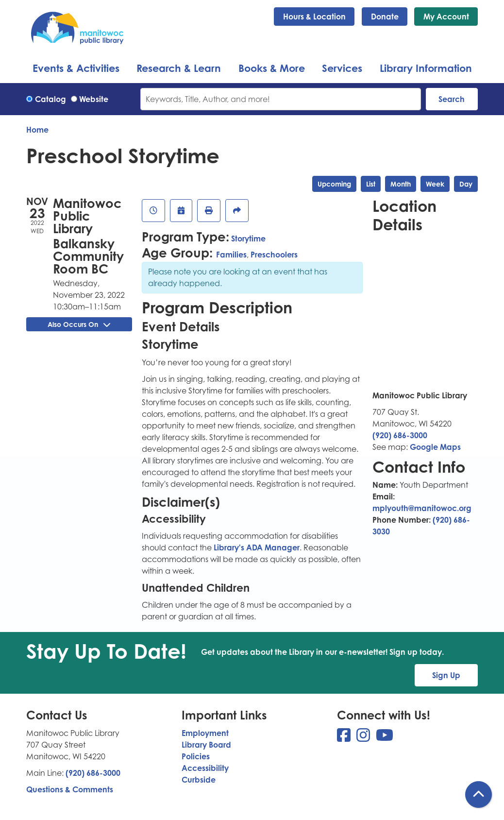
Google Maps (435, 447)
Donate (385, 17)
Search (452, 99)
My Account (446, 17)
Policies (196, 756)
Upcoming (334, 184)
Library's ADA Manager (256, 547)
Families (231, 255)
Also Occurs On (79, 324)
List (371, 184)
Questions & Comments (70, 789)
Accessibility (205, 768)
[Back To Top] (479, 794)
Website (94, 99)
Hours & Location (314, 17)
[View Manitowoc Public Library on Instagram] (364, 738)
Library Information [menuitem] (426, 68)
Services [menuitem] (342, 68)
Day (466, 184)
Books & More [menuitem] (272, 68)
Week (435, 184)
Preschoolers (274, 255)
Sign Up (446, 675)
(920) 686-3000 (400, 435)
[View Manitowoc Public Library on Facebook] (345, 738)
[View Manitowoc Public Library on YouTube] (385, 738)
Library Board (206, 745)
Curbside (199, 780)
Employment (205, 733)
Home (37, 130)
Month (401, 184)
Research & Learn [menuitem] (179, 68)
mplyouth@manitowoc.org (422, 508)
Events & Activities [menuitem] (76, 68)
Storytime (248, 239)
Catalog (50, 99)
